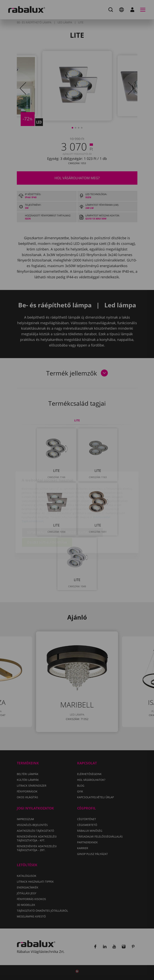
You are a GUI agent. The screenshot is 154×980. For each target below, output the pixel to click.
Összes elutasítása (82, 510)
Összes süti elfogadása (47, 520)
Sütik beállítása (41, 510)
